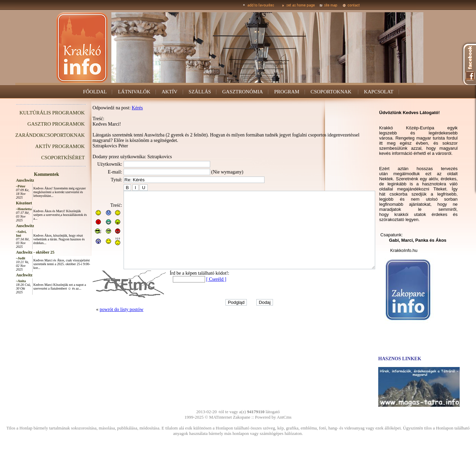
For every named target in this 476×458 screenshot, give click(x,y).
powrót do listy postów (106, 325)
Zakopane (242, 417)
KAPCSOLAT (379, 92)
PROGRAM (287, 92)
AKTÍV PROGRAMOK (45, 146)
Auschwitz (10, 180)
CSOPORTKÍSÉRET (48, 158)
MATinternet (221, 417)
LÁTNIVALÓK (134, 92)
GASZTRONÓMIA (243, 92)
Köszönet (9, 203)
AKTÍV (170, 92)
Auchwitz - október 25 (20, 252)
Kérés (122, 108)
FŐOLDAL (95, 92)
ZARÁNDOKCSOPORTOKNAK (35, 135)
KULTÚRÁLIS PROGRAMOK (37, 113)
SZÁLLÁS (200, 92)
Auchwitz (9, 275)
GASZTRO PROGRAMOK (41, 124)
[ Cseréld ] (201, 295)
